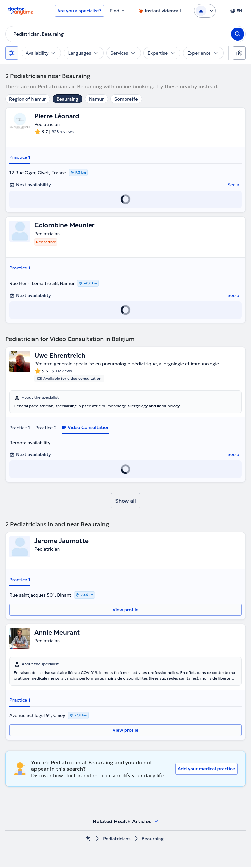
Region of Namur (28, 99)
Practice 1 (20, 157)
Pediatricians (117, 839)
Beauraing (67, 99)
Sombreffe (126, 99)
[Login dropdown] (205, 11)
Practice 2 (46, 428)
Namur (96, 99)
